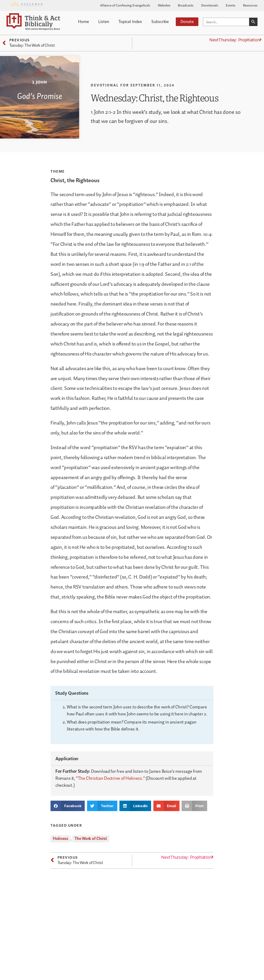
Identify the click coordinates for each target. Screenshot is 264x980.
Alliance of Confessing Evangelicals (125, 5)
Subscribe (160, 21)
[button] (68, 806)
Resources (250, 5)
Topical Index (130, 21)
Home (83, 21)
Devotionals (210, 5)
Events (231, 5)
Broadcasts (186, 5)
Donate (187, 21)
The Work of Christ (91, 839)
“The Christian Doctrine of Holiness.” (110, 778)
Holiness (61, 839)
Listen (104, 21)
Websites (164, 5)
